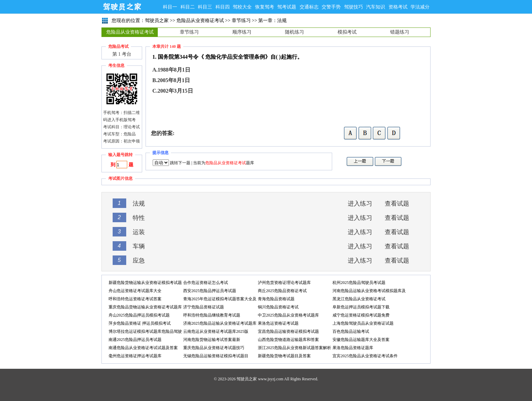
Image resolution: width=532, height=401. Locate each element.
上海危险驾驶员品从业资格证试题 (363, 323)
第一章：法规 (272, 21)
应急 (139, 261)
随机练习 (294, 32)
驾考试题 (287, 7)
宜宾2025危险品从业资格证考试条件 (365, 356)
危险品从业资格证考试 (200, 21)
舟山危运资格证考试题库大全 (135, 291)
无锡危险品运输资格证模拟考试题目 (216, 356)
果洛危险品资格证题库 (353, 348)
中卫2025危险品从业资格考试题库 (288, 315)
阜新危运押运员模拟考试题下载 (361, 307)
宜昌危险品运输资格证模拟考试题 (288, 331)
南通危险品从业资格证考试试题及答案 (143, 348)
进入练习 (360, 204)
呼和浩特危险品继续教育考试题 (212, 315)
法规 (139, 204)
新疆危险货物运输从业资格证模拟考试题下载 (145, 283)
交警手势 (331, 7)
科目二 (188, 7)
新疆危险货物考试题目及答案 (284, 356)
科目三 (205, 7)
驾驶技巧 (354, 7)
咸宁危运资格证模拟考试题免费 (361, 315)
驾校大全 (242, 7)
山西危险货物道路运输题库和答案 (288, 340)
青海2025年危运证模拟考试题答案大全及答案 (220, 300)
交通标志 (309, 7)
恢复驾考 (265, 7)
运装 (139, 232)
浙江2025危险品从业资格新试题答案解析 (294, 348)
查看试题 (397, 204)
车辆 (139, 246)
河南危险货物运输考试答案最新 (212, 340)
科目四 (223, 7)
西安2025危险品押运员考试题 (210, 291)
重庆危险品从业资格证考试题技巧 (214, 348)
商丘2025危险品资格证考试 (282, 291)
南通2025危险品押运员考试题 (135, 340)
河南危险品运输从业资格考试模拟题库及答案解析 (369, 292)
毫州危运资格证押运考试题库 (135, 356)
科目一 (170, 7)
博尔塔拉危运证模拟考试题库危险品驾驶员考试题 (145, 332)
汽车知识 (376, 7)
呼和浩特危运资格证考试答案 (135, 299)
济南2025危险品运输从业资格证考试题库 (220, 323)
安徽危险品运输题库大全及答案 (361, 340)
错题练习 (400, 32)
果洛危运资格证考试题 (278, 323)
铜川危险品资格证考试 (278, 307)
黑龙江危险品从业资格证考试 (359, 299)
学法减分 (420, 7)
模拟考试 (347, 32)
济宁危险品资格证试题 (204, 307)
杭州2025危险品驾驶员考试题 (359, 283)
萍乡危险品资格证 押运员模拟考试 (140, 323)
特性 (139, 218)
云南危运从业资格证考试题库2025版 (216, 331)
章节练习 (241, 21)
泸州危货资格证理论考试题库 (284, 283)
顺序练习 (242, 32)
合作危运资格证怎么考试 (206, 283)
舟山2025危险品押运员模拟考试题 (139, 315)
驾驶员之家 (122, 7)
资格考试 (398, 7)
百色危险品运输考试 (351, 331)
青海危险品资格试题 (276, 299)
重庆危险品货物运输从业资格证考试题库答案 (145, 308)
